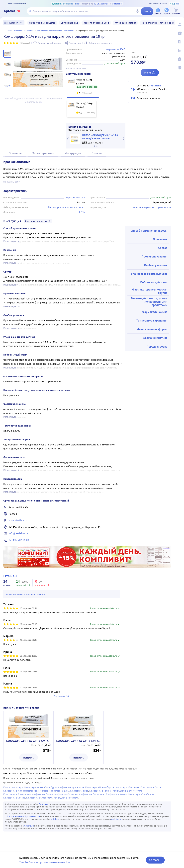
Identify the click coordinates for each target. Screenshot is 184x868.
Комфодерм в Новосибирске (99, 787)
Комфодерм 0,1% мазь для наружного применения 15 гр (28, 741)
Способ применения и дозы (149, 231)
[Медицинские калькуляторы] (179, 50)
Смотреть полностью (38, 221)
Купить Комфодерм (13, 787)
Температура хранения (152, 320)
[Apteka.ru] (15, 11)
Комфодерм (69, 31)
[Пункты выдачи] (179, 68)
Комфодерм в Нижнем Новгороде (20, 791)
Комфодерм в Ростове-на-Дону (54, 791)
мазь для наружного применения (152, 207)
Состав (163, 248)
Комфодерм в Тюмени (100, 791)
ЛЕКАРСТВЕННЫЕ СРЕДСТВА (24, 31)
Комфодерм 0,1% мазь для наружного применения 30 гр (79, 741)
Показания (160, 239)
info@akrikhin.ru (18, 533)
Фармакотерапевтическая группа (150, 291)
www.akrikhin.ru (18, 520)
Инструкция (73, 153)
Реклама (166, 549)
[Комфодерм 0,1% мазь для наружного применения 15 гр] (83, 87)
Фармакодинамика (155, 312)
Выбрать (29, 758)
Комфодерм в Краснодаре (71, 787)
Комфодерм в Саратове (66, 794)
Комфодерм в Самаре (14, 798)
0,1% (82, 212)
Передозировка (157, 346)
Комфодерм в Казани (116, 794)
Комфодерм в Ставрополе (39, 798)
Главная (7, 31)
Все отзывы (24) (62, 696)
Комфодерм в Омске (151, 787)
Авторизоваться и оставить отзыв (26, 594)
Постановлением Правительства (23, 816)
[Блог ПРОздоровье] (179, 42)
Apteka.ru (44, 804)
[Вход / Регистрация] (179, 24)
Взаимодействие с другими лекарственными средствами (149, 302)
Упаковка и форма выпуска (149, 274)
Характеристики (43, 153)
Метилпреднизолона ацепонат (66, 207)
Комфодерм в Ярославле (66, 798)
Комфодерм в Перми (42, 794)
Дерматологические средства (49, 31)
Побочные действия (154, 282)
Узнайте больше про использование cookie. (45, 862)
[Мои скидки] (179, 33)
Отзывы (97, 153)
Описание (15, 153)
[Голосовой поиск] (137, 11)
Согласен (155, 860)
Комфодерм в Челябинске (141, 794)
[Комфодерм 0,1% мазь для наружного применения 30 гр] (82, 109)
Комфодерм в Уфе (79, 791)
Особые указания (156, 265)
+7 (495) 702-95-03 (19, 540)
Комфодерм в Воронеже (127, 787)
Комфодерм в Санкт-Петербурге (40, 787)
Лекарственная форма (152, 329)
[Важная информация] (179, 59)
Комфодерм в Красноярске (17, 794)
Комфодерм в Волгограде (92, 794)
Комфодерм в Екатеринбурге (127, 791)
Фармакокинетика (155, 338)
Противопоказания (154, 256)
